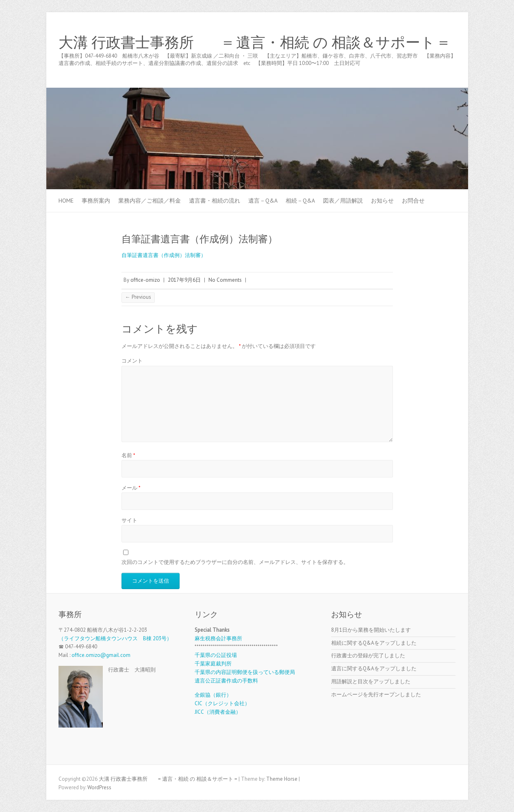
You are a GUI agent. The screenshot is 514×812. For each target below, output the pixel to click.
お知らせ (382, 201)
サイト (129, 520)
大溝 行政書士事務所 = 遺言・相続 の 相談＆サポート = (253, 43)
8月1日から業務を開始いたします (371, 630)
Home (66, 201)
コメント (132, 361)
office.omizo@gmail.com (101, 655)
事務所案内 (96, 201)
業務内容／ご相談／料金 (150, 201)
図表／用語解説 (343, 201)
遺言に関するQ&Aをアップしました (374, 668)
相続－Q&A (300, 201)
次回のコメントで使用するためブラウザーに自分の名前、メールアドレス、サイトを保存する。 (235, 562)
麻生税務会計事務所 (218, 638)
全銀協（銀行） (213, 695)
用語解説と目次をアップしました (371, 681)
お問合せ (413, 201)
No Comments (225, 280)
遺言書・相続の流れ (215, 201)
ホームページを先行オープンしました (376, 694)
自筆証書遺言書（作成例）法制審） (164, 255)
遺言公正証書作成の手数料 (226, 681)
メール (131, 488)
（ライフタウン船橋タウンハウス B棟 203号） (115, 638)
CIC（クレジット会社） (222, 703)
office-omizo (145, 280)
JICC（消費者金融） (218, 712)
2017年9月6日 (184, 280)
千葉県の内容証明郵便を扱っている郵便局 (245, 672)
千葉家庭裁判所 (213, 664)
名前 (128, 455)
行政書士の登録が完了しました (368, 655)
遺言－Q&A (263, 201)
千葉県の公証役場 (216, 655)
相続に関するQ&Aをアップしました (374, 643)
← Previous (138, 297)
